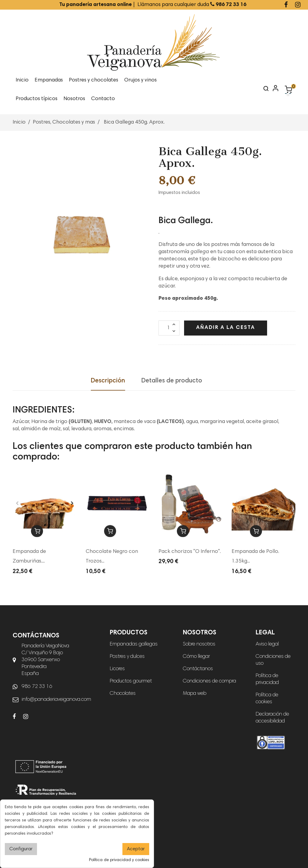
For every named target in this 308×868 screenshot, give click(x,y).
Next (72, 503)
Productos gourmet (131, 681)
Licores (117, 669)
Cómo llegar (196, 657)
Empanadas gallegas (134, 644)
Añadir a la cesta (226, 328)
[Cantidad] (169, 328)
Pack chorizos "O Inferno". (190, 552)
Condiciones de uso (273, 660)
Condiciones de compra (209, 681)
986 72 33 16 (37, 687)
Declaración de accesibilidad (272, 718)
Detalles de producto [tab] (172, 381)
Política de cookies (267, 699)
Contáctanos (198, 669)
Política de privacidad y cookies (119, 860)
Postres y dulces (127, 657)
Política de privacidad (267, 679)
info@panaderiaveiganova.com (56, 700)
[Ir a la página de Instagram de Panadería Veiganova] (298, 6)
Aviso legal (267, 644)
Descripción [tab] (108, 381)
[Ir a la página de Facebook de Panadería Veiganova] (286, 6)
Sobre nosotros (199, 644)
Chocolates (123, 694)
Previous (17, 503)
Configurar (21, 849)
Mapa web (195, 694)
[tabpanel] (45, 503)
